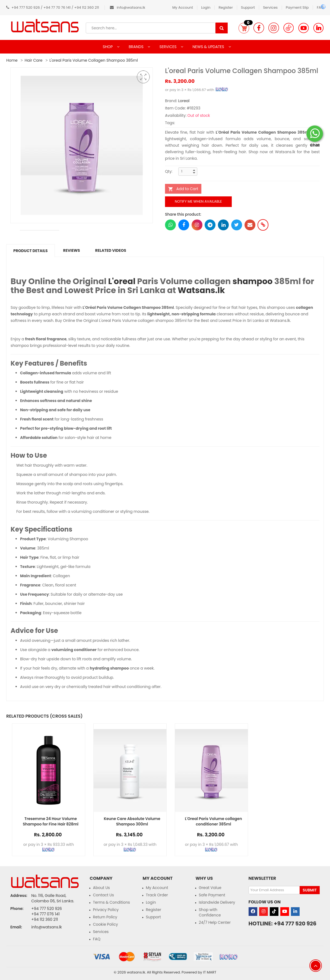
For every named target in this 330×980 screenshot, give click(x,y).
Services (270, 7)
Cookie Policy (106, 924)
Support (248, 7)
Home (12, 60)
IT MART (210, 972)
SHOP (108, 47)
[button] (244, 28)
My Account (183, 7)
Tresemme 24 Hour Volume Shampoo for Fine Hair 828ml (51, 821)
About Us (101, 888)
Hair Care (34, 60)
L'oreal (122, 281)
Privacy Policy (106, 910)
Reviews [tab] (72, 250)
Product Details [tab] (31, 251)
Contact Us (104, 895)
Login (206, 7)
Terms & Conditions (112, 902)
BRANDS (137, 47)
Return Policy (105, 917)
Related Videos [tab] (111, 250)
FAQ (97, 939)
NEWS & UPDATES (209, 47)
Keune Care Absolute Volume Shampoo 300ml (132, 821)
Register (226, 7)
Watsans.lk (201, 290)
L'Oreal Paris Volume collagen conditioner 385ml (213, 821)
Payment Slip (297, 7)
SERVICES (168, 47)
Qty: (169, 171)
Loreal (184, 101)
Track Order (157, 895)
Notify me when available (198, 201)
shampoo (253, 281)
